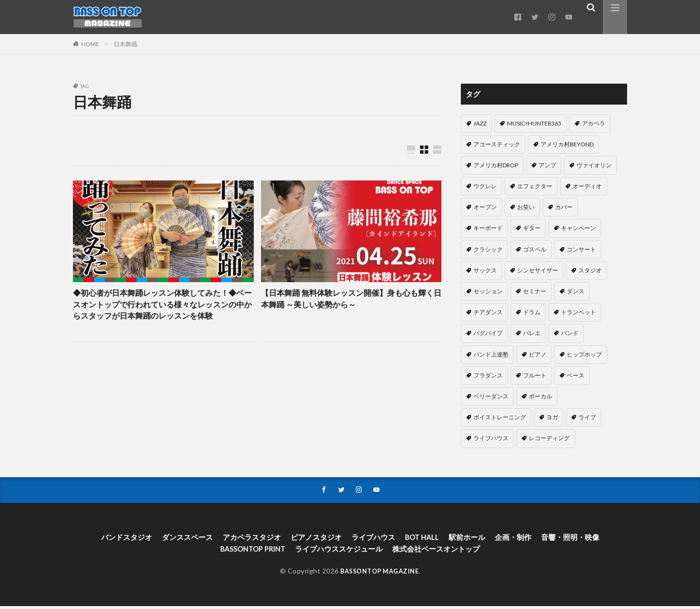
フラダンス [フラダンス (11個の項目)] (488, 375)
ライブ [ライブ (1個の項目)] (587, 417)
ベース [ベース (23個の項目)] (576, 375)
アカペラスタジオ (245, 539)
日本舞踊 (125, 44)
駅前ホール (474, 539)
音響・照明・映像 (583, 539)
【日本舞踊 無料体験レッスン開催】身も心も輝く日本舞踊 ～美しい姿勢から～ (349, 300)
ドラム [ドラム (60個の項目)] (532, 312)
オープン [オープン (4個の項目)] (485, 207)
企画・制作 (523, 539)
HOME (90, 44)
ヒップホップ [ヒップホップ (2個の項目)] (584, 354)
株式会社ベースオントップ (443, 551)
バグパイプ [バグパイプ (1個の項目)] (488, 333)
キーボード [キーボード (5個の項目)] (488, 228)
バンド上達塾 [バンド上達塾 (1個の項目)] (491, 354)
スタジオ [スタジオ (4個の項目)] (590, 270)
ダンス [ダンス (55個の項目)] (576, 291)
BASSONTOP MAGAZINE (380, 574)
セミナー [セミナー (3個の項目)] (535, 291)
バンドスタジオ (113, 539)
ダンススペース (177, 539)
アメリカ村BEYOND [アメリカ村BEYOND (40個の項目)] (567, 144)
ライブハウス (374, 539)
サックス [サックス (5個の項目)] (485, 270)
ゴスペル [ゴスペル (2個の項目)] (535, 249)
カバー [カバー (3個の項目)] (564, 207)
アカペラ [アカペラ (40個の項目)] (594, 123)
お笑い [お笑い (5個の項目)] (526, 207)
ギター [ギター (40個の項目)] (532, 228)
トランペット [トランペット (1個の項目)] (578, 312)
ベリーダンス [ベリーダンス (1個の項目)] (491, 396)
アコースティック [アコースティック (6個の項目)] (497, 144)
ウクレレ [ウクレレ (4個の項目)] (485, 186)
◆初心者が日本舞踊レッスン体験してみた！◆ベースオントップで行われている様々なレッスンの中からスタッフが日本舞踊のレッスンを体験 (160, 313)
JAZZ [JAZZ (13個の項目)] (480, 123)
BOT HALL (426, 539)
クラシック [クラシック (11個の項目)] (488, 249)
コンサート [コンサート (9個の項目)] (581, 249)
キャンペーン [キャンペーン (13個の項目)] (578, 228)
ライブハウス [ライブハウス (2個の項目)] (491, 438)
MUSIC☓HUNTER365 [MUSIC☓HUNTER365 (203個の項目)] (534, 123)
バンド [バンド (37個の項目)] (570, 333)
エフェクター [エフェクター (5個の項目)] (535, 186)
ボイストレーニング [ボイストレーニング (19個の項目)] (500, 417)
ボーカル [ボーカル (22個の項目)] (541, 396)
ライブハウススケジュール (340, 551)
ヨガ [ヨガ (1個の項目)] (552, 417)
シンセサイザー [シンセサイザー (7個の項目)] (538, 270)
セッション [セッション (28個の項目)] (488, 291)
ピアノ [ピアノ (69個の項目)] (538, 354)
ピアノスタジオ (314, 539)
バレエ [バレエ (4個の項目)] (532, 333)
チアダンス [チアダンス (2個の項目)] (488, 312)
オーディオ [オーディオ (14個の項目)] (587, 186)
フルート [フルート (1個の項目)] (535, 375)
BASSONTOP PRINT (247, 551)
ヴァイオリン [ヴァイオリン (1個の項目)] (594, 165)
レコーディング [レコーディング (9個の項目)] (549, 438)
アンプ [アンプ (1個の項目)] (547, 165)
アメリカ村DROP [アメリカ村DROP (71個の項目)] (496, 165)
